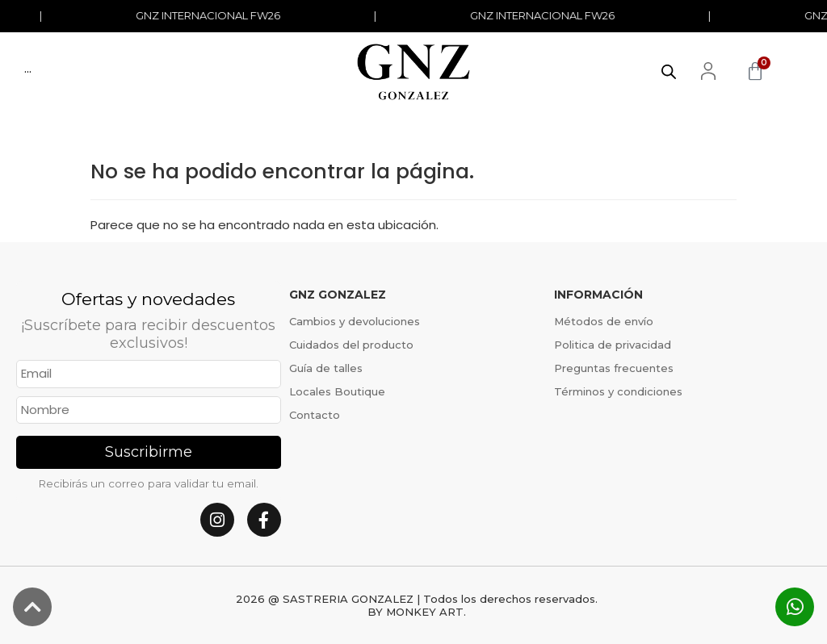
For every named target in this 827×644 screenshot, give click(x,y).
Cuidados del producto (351, 345)
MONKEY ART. (426, 612)
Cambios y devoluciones (355, 321)
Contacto (315, 415)
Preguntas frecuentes (614, 368)
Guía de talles (326, 368)
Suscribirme (149, 452)
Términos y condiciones (618, 391)
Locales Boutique (337, 391)
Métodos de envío (604, 321)
